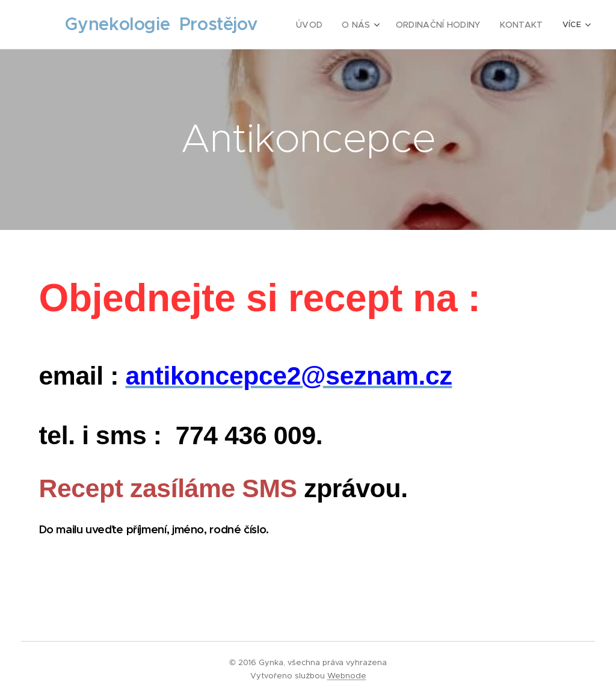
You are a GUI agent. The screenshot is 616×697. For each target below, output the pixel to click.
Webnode (347, 676)
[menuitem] (324, 25)
